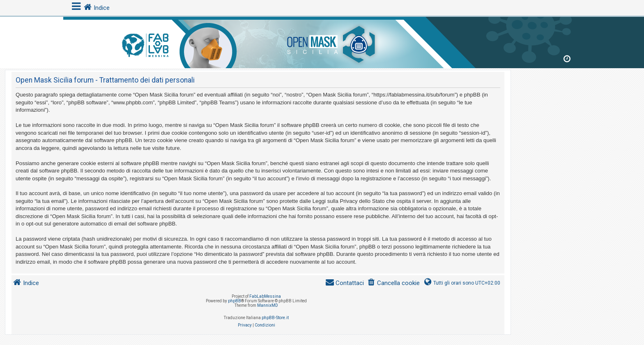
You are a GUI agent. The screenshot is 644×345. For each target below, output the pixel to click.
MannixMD (268, 305)
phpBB (235, 301)
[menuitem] (393, 283)
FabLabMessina (265, 296)
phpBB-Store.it (275, 318)
